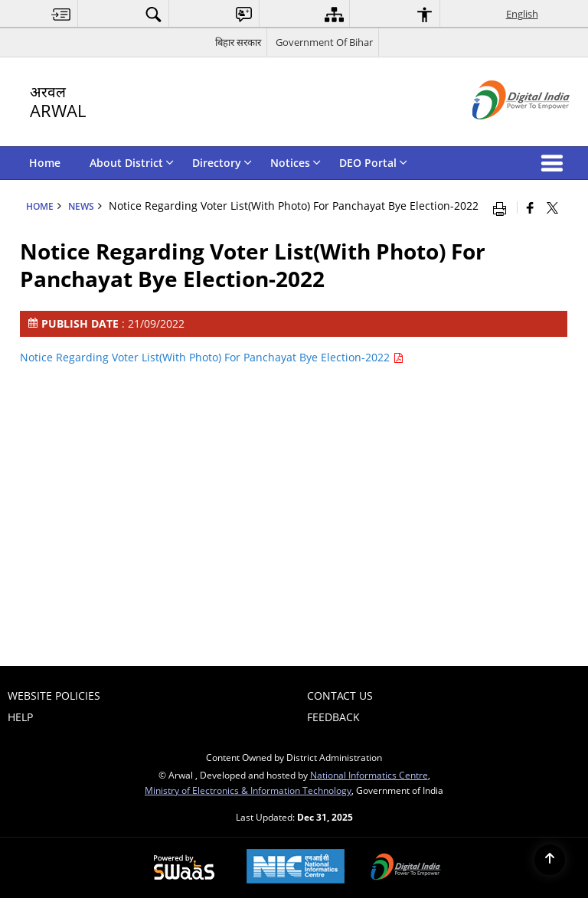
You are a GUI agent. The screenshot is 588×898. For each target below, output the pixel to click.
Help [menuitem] (20, 717)
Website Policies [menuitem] (54, 696)
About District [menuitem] (132, 163)
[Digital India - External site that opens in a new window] (502, 132)
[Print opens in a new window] (503, 207)
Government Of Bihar (324, 42)
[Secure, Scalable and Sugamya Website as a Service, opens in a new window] (184, 868)
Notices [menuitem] (296, 163)
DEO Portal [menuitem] (373, 163)
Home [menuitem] (45, 163)
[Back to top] (550, 860)
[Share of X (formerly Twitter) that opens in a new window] (552, 207)
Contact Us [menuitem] (340, 696)
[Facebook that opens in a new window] (530, 207)
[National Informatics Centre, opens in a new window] (296, 868)
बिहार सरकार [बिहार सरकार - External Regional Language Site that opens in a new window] (238, 42)
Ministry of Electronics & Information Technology (248, 790)
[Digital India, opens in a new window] (406, 868)
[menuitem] (61, 14)
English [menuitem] (522, 14)
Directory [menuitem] (222, 163)
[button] (555, 163)
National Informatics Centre (369, 775)
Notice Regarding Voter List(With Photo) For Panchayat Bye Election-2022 (212, 357)
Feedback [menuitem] (333, 717)
